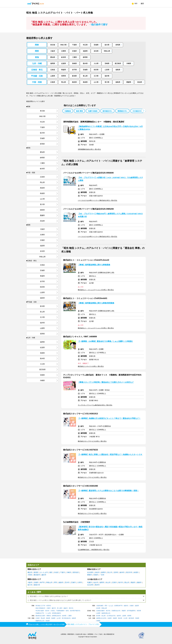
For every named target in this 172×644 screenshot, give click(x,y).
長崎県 (74, 63)
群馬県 (118, 45)
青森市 (133, 582)
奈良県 (96, 51)
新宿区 (36, 572)
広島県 (53, 82)
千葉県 (74, 45)
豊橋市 (90, 575)
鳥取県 (74, 82)
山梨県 (53, 76)
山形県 (107, 70)
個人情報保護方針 (109, 634)
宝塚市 (73, 582)
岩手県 (74, 70)
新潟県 (74, 76)
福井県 (107, 76)
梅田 (102, 606)
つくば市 (48, 613)
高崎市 (59, 613)
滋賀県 (85, 51)
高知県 (140, 82)
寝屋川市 (37, 585)
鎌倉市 (66, 608)
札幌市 (90, 582)
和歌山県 (107, 51)
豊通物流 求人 (122, 111)
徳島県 (118, 82)
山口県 (96, 82)
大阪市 (30, 582)
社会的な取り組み (81, 634)
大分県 (96, 63)
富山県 (85, 76)
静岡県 (85, 57)
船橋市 (63, 611)
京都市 (36, 582)
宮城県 (85, 70)
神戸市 (42, 582)
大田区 (30, 575)
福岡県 (53, 63)
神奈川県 (63, 45)
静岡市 (103, 572)
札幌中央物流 (93, 111)
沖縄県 (129, 63)
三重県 (74, 57)
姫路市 (61, 582)
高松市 (68, 618)
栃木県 (107, 45)
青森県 (63, 70)
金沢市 (113, 616)
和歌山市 (49, 582)
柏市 (67, 611)
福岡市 (102, 582)
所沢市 (47, 611)
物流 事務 (79, 111)
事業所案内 (71, 634)
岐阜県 (63, 57)
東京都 (53, 45)
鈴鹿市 (136, 572)
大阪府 (53, 51)
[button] (144, 111)
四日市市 (129, 572)
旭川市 (121, 582)
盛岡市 (133, 611)
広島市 (114, 582)
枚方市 (30, 585)
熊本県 (85, 63)
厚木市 (71, 608)
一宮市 (102, 575)
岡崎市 (49, 616)
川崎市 (69, 572)
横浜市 (30, 572)
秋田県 (96, 70)
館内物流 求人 (107, 111)
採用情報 (90, 634)
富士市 (110, 572)
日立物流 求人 (137, 111)
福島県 (118, 70)
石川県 (96, 76)
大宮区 (52, 611)
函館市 (139, 582)
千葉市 (63, 572)
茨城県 (96, 45)
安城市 (96, 575)
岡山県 (63, 82)
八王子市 (43, 606)
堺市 (56, 582)
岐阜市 (122, 572)
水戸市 (42, 613)
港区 (51, 572)
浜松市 (97, 572)
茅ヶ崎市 (60, 608)
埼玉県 (85, 45)
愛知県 (53, 57)
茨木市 (67, 582)
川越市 (42, 611)
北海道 (53, 70)
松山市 (108, 582)
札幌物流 (68, 111)
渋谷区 (56, 572)
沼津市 (116, 572)
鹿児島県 (118, 63)
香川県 (107, 82)
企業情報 (63, 634)
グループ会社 (98, 634)
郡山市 (127, 582)
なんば (111, 606)
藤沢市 (54, 608)
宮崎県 (107, 63)
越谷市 (44, 575)
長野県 (63, 76)
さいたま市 (44, 572)
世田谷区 (76, 572)
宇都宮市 (77, 611)
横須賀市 (37, 575)
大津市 (80, 582)
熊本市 (97, 585)
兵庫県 (63, 51)
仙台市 (96, 582)
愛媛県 (129, 82)
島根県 (85, 82)
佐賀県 (63, 63)
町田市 (49, 606)
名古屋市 (90, 572)
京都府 (74, 51)
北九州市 (90, 585)
